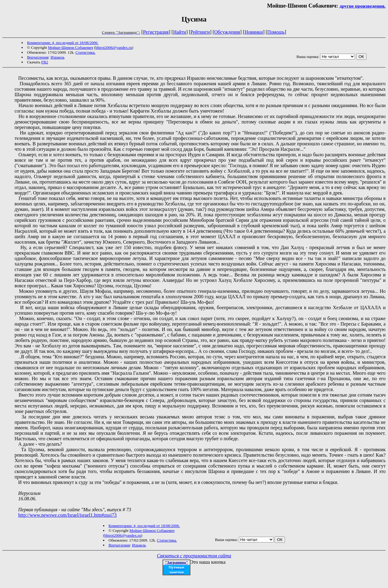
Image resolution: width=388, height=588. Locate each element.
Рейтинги (200, 32)
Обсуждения (227, 32)
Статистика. (85, 52)
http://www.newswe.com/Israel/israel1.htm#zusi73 (67, 515)
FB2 (45, 62)
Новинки (254, 32)
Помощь (276, 32)
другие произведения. (363, 6)
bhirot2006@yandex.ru (114, 47)
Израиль (58, 57)
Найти (180, 32)
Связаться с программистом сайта (194, 556)
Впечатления (38, 57)
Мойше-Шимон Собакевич (70, 47)
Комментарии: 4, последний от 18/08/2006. (63, 43)
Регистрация (156, 32)
